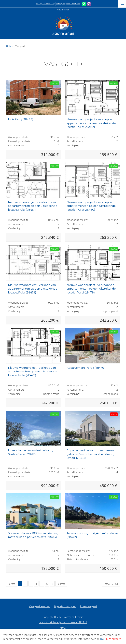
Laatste (61, 584)
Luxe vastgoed (89, 606)
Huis (8, 46)
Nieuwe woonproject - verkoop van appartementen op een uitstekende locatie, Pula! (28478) (91, 289)
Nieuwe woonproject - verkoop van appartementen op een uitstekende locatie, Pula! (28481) (33, 206)
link (102, 639)
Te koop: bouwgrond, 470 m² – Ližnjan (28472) (92, 535)
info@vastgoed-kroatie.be (68, 4)
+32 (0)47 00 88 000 (45, 4)
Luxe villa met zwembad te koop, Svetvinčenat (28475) (30, 452)
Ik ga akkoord (114, 639)
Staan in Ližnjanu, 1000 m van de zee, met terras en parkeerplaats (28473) (33, 535)
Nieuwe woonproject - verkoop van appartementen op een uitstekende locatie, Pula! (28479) (33, 289)
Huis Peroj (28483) (21, 119)
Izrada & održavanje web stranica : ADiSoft (63, 622)
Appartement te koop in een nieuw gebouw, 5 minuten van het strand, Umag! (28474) (90, 454)
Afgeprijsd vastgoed (65, 606)
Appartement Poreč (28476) (86, 368)
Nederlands (63, 10)
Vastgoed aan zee (39, 606)
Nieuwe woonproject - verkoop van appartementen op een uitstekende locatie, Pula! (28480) (91, 206)
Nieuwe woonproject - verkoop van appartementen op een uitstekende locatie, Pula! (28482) (91, 123)
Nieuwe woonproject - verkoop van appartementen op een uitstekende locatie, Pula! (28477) (33, 372)
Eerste (12, 584)
